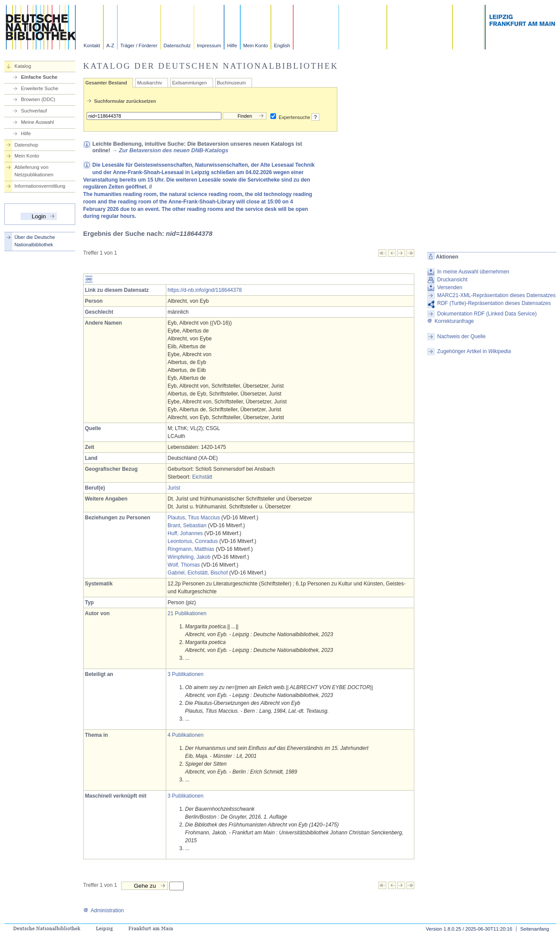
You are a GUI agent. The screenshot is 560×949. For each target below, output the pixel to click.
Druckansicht (452, 280)
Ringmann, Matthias (191, 549)
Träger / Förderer (139, 46)
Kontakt (92, 46)
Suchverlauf (34, 111)
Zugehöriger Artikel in (474, 351)
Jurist (174, 488)
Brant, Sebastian (187, 525)
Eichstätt (202, 477)
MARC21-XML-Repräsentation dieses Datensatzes (496, 295)
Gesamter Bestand (106, 83)
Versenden (450, 287)
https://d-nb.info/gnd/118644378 (205, 290)
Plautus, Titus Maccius (194, 518)
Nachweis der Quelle (461, 336)
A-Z (110, 46)
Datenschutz (177, 46)
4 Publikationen (185, 735)
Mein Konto (256, 46)
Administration (103, 910)
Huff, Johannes (185, 533)
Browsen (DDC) (38, 99)
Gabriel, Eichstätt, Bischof (198, 573)
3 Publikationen (185, 674)
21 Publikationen (187, 613)
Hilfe (232, 46)
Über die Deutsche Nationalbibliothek (35, 241)
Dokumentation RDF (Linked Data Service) (487, 314)
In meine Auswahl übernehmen (473, 272)
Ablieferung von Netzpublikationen (34, 171)
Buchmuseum (231, 83)
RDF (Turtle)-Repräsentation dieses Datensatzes (494, 303)
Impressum (209, 46)
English (282, 46)
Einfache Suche (39, 77)
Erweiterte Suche (40, 88)
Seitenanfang (535, 929)
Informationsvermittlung (40, 186)
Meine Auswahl (37, 122)
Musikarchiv (149, 83)
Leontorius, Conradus (193, 541)
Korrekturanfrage (450, 321)
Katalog (23, 66)
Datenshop (26, 145)
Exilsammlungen (189, 83)
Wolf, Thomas (184, 565)
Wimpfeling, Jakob (189, 557)
